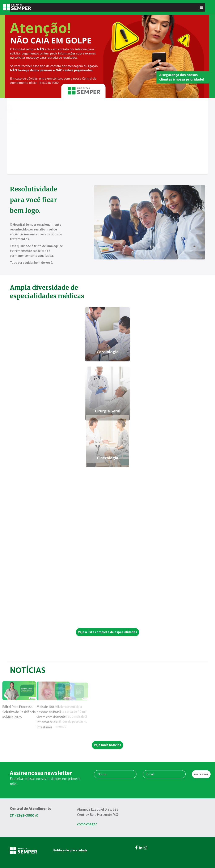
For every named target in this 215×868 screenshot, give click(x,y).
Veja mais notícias (107, 745)
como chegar (87, 824)
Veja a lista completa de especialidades (107, 632)
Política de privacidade (69, 803)
